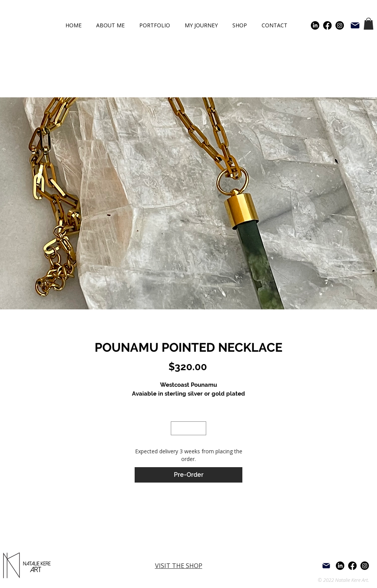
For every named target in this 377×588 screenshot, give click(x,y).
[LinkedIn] (315, 25)
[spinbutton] (189, 428)
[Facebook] (327, 25)
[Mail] (355, 25)
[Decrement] (177, 428)
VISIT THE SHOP (179, 566)
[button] (369, 24)
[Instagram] (340, 25)
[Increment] (201, 428)
